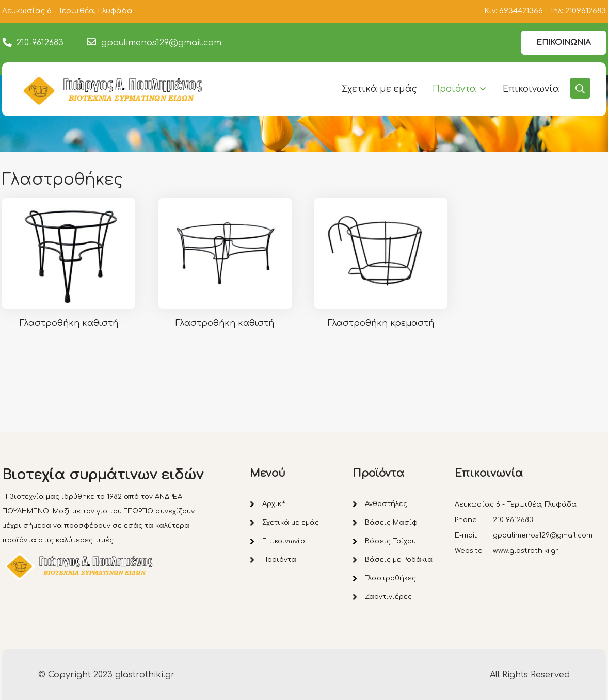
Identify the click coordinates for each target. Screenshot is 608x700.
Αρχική (274, 504)
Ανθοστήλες (386, 504)
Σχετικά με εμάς (379, 89)
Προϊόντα (454, 89)
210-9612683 (40, 43)
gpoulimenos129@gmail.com (161, 43)
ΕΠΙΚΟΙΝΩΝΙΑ (564, 43)
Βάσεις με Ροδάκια (399, 560)
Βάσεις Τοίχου (390, 541)
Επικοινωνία (531, 89)
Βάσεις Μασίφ (391, 523)
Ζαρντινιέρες (388, 597)
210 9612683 (513, 520)
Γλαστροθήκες (390, 578)
